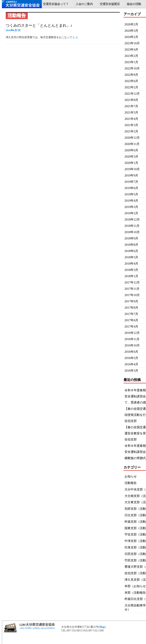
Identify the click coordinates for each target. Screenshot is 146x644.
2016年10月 (132, 345)
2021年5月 (131, 112)
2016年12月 (132, 333)
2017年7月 (131, 314)
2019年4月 (131, 201)
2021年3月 (131, 125)
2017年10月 (132, 295)
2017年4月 (131, 326)
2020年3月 (131, 157)
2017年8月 (131, 308)
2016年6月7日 (13, 30)
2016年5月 (131, 358)
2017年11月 (132, 289)
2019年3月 (131, 207)
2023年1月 (131, 62)
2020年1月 (131, 163)
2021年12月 (132, 94)
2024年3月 (131, 31)
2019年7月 (131, 182)
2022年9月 (131, 75)
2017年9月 (131, 301)
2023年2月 (131, 56)
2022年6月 (131, 81)
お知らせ (131, 476)
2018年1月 (131, 276)
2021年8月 (131, 100)
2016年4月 (131, 364)
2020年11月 (132, 144)
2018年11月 (132, 226)
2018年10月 (132, 232)
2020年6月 (131, 150)
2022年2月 (131, 87)
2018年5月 (131, 257)
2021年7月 (131, 106)
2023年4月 (131, 50)
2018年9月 (131, 238)
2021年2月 (131, 131)
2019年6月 (131, 188)
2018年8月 (131, 245)
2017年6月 (131, 320)
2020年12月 (132, 138)
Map (102, 627)
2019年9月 (131, 175)
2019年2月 (131, 213)
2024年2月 (131, 37)
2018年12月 (132, 219)
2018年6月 (131, 251)
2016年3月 (131, 371)
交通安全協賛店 (110, 4)
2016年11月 (132, 339)
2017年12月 (132, 282)
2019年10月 (132, 169)
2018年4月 (131, 264)
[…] (75, 37)
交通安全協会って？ (56, 4)
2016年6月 (131, 352)
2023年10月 (132, 43)
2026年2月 (131, 24)
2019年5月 (131, 194)
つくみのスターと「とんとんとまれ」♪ (39, 25)
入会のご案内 (84, 4)
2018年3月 (131, 270)
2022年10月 (132, 68)
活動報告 (131, 483)
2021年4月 (131, 119)
